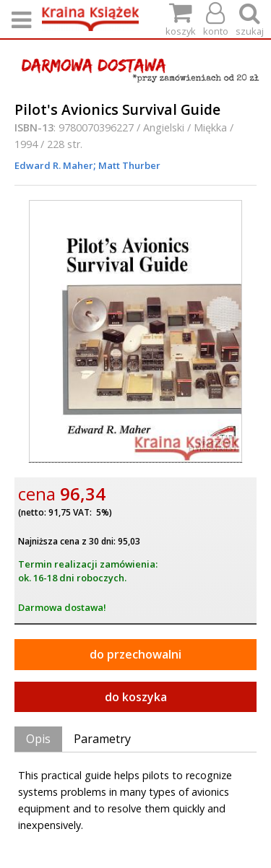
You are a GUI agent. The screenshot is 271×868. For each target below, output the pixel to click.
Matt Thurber (128, 165)
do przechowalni (135, 654)
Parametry (102, 739)
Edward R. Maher (54, 165)
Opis (38, 739)
